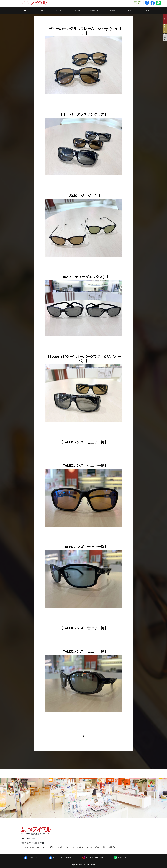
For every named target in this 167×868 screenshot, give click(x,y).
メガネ (43, 11)
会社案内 (104, 847)
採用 (130, 11)
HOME (25, 11)
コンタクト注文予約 (93, 847)
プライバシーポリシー (78, 847)
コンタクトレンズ (60, 11)
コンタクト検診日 (165, 19)
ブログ (147, 11)
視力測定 (77, 11)
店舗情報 (112, 11)
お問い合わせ (165, 38)
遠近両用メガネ (95, 11)
